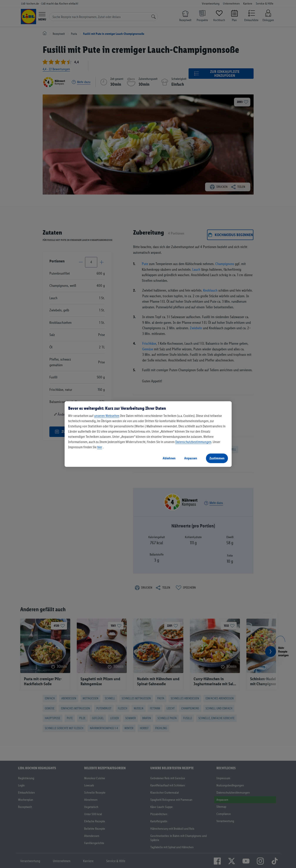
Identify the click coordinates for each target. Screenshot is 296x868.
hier (100, 447)
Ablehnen (169, 458)
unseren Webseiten (107, 416)
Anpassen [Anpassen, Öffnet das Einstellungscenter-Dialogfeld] (191, 458)
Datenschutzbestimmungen (193, 442)
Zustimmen (217, 458)
